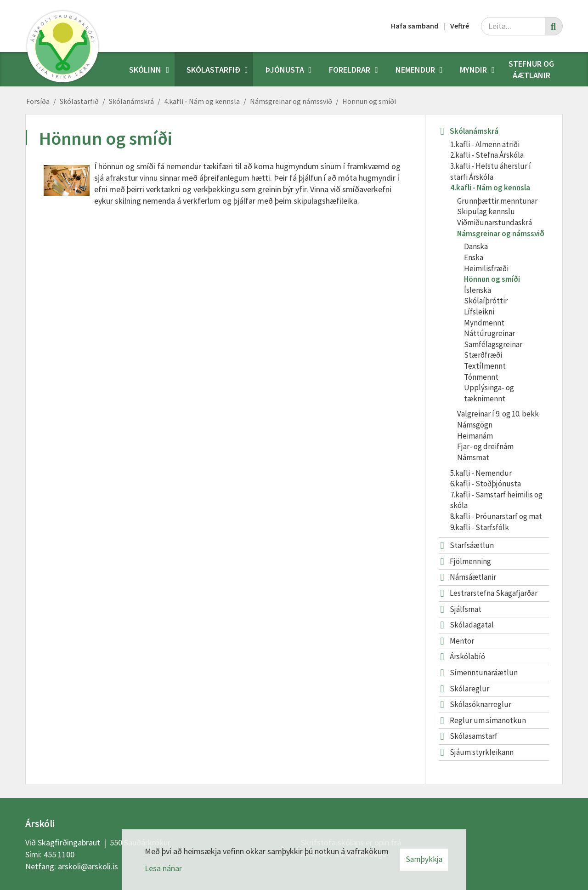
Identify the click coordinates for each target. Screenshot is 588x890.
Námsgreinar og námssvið (291, 101)
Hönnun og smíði (369, 101)
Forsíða (38, 101)
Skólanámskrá (131, 101)
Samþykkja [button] (424, 859)
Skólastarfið (79, 101)
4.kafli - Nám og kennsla (202, 101)
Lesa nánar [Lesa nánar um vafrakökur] (163, 868)
